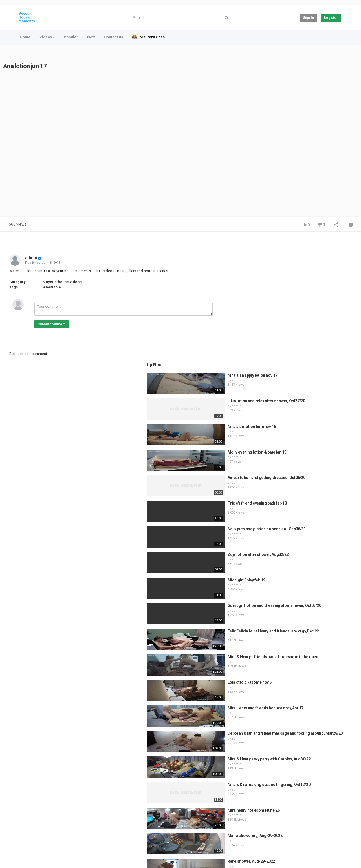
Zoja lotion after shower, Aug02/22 (317, 432)
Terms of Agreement (66, 830)
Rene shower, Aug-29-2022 (310, 739)
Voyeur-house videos (62, 282)
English (332, 848)
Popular (71, 37)
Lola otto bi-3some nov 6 (308, 560)
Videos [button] (47, 37)
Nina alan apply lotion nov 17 (311, 253)
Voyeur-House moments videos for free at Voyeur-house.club (86, 845)
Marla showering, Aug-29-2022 (314, 713)
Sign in (308, 18)
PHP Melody (190, 857)
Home (25, 37)
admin (31, 258)
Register (331, 18)
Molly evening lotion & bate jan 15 (316, 330)
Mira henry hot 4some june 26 (312, 688)
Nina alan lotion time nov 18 (311, 304)
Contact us (114, 37)
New (91, 37)
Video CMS (210, 857)
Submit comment (51, 324)
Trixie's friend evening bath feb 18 (316, 381)
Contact (37, 830)
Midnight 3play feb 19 (305, 458)
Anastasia (52, 287)
